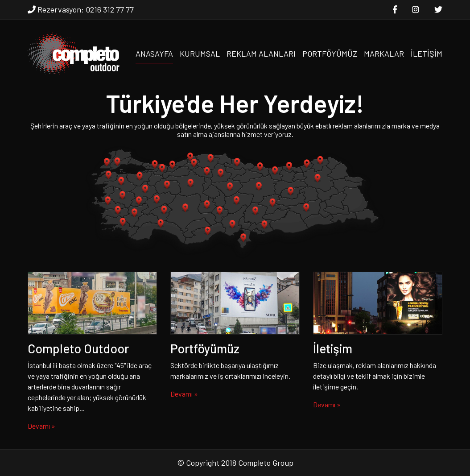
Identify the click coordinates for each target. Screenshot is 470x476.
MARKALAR (384, 54)
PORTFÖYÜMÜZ (330, 54)
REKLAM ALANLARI (261, 54)
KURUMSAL (200, 54)
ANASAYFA (154, 54)
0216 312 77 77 (110, 9)
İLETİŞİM (427, 54)
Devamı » (41, 426)
